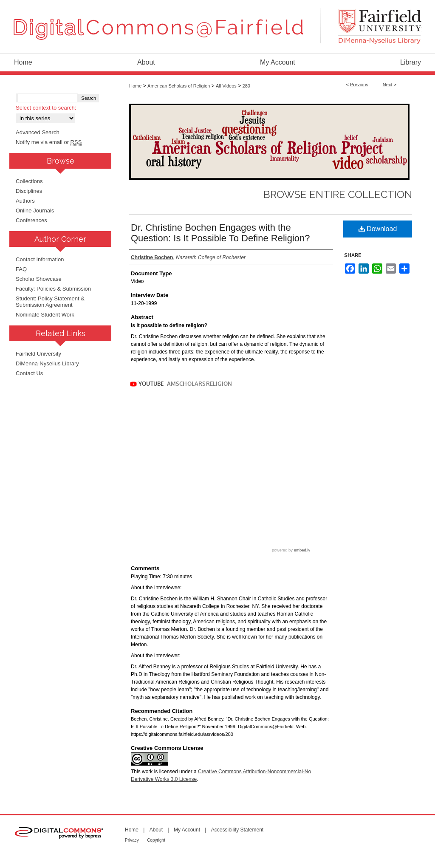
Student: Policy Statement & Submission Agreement (50, 302)
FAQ (21, 269)
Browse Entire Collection (338, 194)
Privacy (132, 840)
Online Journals (35, 211)
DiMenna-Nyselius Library (47, 363)
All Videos (226, 86)
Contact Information (40, 259)
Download (378, 229)
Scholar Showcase (39, 279)
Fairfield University (38, 354)
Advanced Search (38, 132)
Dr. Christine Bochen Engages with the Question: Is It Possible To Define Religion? (220, 233)
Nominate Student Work (45, 315)
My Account (187, 830)
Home (135, 86)
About (156, 830)
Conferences (31, 220)
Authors (25, 201)
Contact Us (29, 373)
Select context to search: (46, 108)
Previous (359, 85)
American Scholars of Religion (179, 86)
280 (246, 86)
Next (388, 85)
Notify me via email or (49, 142)
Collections (29, 181)
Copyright (156, 840)
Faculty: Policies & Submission (53, 289)
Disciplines (29, 191)
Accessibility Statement (237, 830)
